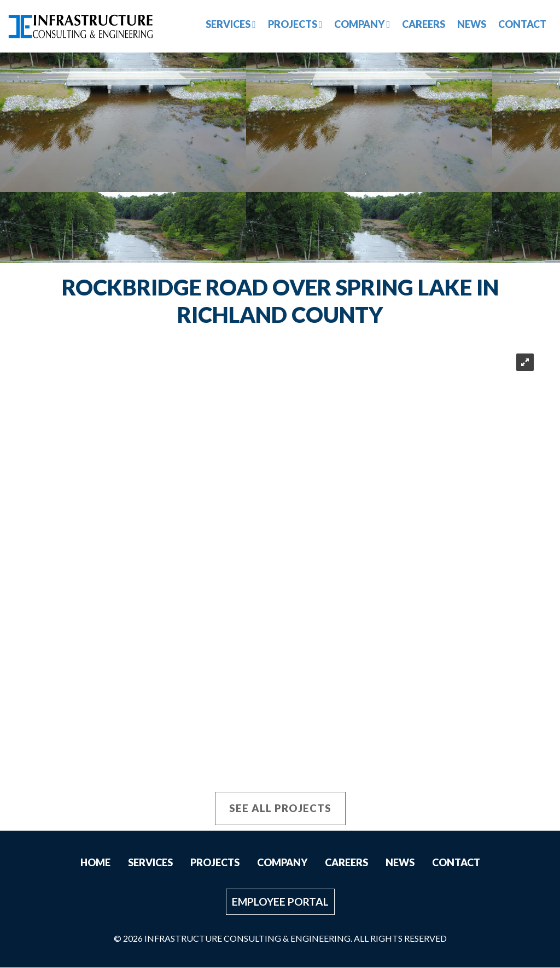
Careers (424, 24)
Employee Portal (280, 902)
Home (95, 863)
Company (362, 24)
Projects (295, 24)
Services (231, 24)
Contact (522, 24)
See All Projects (280, 809)
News (472, 24)
